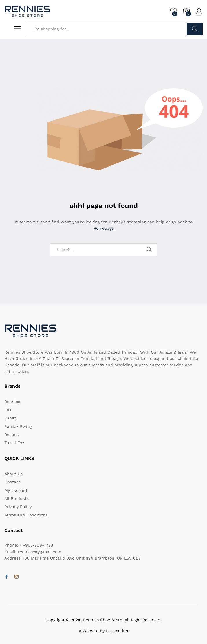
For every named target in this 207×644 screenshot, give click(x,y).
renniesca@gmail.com (40, 552)
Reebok (12, 435)
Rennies (12, 402)
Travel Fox (14, 443)
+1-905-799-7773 (36, 545)
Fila (8, 410)
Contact (12, 482)
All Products (17, 498)
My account (16, 490)
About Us (13, 474)
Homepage (103, 228)
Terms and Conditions (26, 515)
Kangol (11, 418)
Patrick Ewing (18, 426)
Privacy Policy (18, 507)
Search (195, 29)
